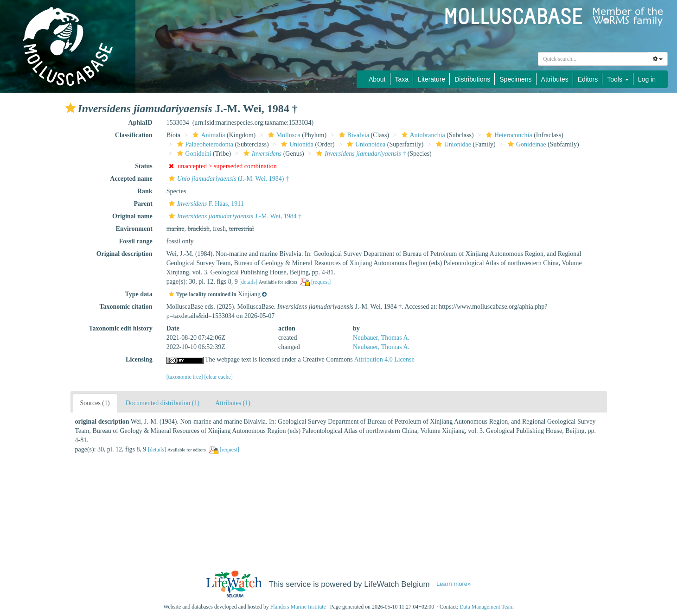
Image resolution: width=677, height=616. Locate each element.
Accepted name (131, 179)
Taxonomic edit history (121, 328)
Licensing (139, 359)
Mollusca (283, 135)
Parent (143, 204)
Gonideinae (526, 144)
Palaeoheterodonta (204, 144)
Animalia (208, 135)
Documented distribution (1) (163, 403)
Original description (125, 254)
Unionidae (452, 144)
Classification (134, 135)
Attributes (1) (233, 403)
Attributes (555, 79)
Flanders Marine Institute (298, 607)
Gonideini (193, 154)
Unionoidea (365, 144)
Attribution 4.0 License (384, 359)
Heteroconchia (508, 135)
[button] (70, 108)
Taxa (402, 79)
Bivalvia (353, 135)
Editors (588, 79)
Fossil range (136, 241)
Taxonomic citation (126, 307)
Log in (647, 79)
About (377, 79)
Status (144, 166)
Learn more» (453, 584)
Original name (132, 216)
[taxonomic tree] (185, 377)
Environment (134, 229)
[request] (321, 282)
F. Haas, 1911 (205, 204)
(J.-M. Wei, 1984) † (228, 179)
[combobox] (593, 59)
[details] (248, 282)
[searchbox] (593, 59)
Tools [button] (618, 79)
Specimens (515, 79)
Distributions (472, 79)
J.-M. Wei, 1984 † (234, 216)
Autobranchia (422, 135)
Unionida (296, 144)
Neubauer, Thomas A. (381, 338)
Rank (145, 191)
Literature (431, 79)
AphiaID (141, 123)
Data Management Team (487, 607)
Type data (138, 294)
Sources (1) (95, 403)
